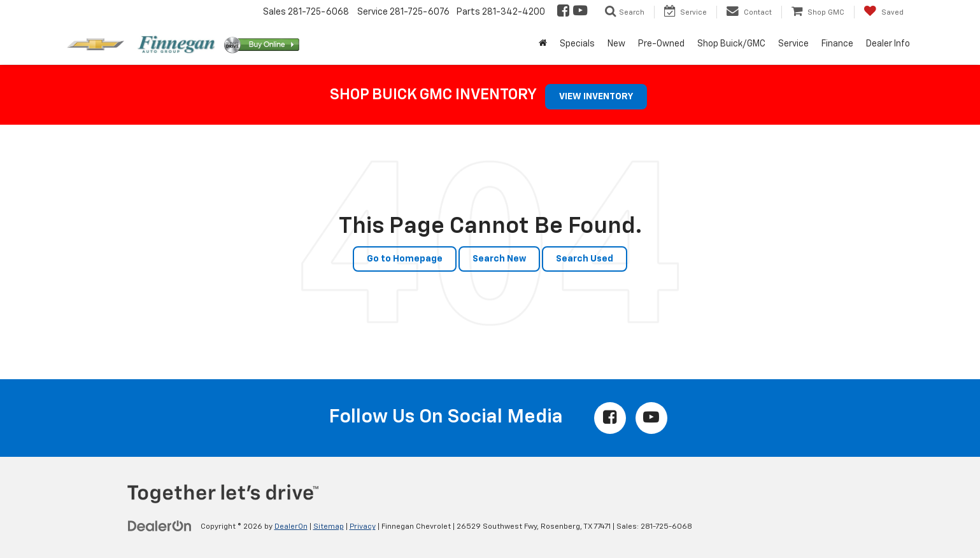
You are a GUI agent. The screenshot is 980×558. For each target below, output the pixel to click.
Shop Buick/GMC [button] (731, 44)
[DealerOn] (160, 526)
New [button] (616, 44)
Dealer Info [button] (888, 44)
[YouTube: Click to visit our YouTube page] (579, 12)
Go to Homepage (405, 259)
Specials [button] (577, 44)
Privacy (363, 527)
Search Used (585, 259)
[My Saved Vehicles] (884, 12)
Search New (499, 259)
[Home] (543, 44)
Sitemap (329, 527)
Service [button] (793, 44)
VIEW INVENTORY (596, 97)
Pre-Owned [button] (661, 44)
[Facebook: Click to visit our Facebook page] (562, 12)
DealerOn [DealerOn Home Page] (291, 527)
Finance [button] (837, 44)
